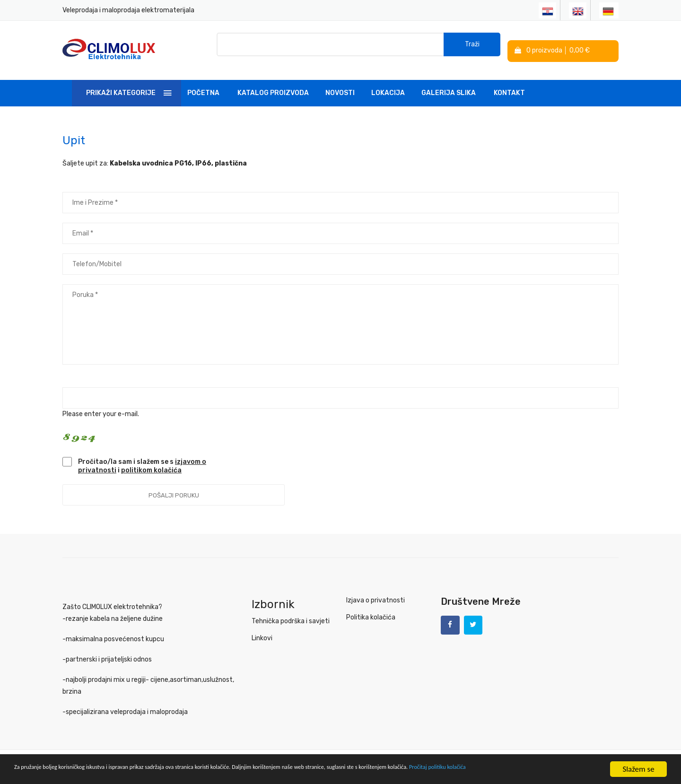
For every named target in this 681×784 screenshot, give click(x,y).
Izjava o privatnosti (375, 594)
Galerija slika (449, 87)
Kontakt (509, 87)
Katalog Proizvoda (273, 87)
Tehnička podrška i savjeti (291, 615)
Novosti (340, 87)
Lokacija (388, 87)
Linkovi (262, 632)
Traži (472, 47)
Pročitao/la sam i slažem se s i (142, 460)
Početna (203, 87)
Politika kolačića (371, 611)
